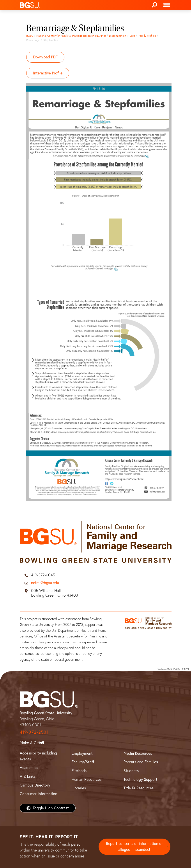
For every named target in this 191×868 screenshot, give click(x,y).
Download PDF (45, 57)
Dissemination (118, 36)
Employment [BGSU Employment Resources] (82, 753)
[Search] (154, 5)
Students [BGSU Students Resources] (131, 771)
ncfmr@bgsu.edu (45, 583)
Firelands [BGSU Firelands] (79, 771)
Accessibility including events (38, 756)
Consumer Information (38, 794)
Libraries (79, 788)
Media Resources (138, 753)
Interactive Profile (48, 73)
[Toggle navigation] (167, 5)
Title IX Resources (139, 788)
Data (132, 36)
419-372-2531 (34, 732)
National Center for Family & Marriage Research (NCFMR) (71, 36)
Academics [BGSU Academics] (29, 768)
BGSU (30, 36)
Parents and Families (141, 762)
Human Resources (87, 779)
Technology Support (141, 779)
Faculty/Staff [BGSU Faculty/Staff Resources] (83, 762)
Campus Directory (35, 785)
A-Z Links (28, 777)
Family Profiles (147, 36)
